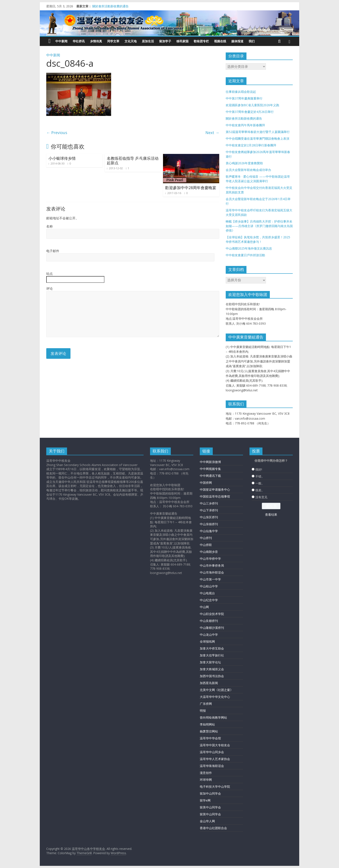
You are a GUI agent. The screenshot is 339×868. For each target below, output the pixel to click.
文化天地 (131, 41)
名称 (50, 226)
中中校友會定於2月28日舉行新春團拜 (251, 145)
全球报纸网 (207, 641)
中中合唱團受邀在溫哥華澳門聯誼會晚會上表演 (257, 138)
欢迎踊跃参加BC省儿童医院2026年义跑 (252, 105)
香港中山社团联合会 (213, 828)
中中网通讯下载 (210, 476)
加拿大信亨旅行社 (212, 655)
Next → (212, 133)
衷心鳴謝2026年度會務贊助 (244, 163)
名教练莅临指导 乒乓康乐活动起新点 (133, 161)
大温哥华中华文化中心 (215, 697)
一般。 (260, 483)
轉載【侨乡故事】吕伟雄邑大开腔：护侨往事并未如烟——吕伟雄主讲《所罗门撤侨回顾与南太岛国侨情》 (259, 226)
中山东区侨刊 (209, 517)
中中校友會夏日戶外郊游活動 (245, 255)
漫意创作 (206, 773)
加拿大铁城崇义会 (212, 669)
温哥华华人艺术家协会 (215, 759)
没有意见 (261, 497)
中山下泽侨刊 (209, 510)
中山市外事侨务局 (212, 565)
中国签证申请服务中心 (215, 489)
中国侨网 (206, 483)
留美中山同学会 (210, 807)
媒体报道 (237, 41)
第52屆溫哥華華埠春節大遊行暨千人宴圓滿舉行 (258, 132)
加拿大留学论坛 (210, 662)
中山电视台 (207, 593)
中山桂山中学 (209, 586)
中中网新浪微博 (210, 462)
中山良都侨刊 (209, 621)
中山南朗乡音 (209, 552)
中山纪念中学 (209, 600)
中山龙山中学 (209, 635)
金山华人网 (207, 821)
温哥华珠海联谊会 (212, 766)
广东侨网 (206, 704)
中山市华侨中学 (210, 559)
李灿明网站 (207, 724)
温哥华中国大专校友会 (215, 745)
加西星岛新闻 (209, 683)
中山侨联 (206, 545)
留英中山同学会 (210, 814)
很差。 (260, 490)
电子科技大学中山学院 (215, 787)
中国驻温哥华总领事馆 (215, 496)
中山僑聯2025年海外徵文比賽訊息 (249, 248)
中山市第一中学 (210, 579)
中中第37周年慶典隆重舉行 (244, 98)
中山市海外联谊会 (212, 572)
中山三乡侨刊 (209, 503)
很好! (259, 469)
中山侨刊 (206, 538)
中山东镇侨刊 (209, 524)
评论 (50, 288)
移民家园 (182, 41)
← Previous (57, 133)
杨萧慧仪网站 (209, 731)
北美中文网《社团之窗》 (216, 690)
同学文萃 (113, 41)
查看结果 (271, 515)
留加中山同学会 (210, 793)
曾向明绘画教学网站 (213, 717)
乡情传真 (96, 41)
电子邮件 (53, 251)
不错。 (260, 476)
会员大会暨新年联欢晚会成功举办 (248, 170)
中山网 (204, 607)
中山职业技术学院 (212, 614)
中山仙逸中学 (209, 531)
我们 (252, 41)
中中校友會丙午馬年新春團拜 (245, 125)
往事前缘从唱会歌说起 (241, 92)
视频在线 (220, 41)
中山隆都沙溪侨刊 (212, 628)
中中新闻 (61, 41)
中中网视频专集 (210, 469)
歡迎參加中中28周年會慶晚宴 (191, 188)
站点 (50, 274)
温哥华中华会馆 (210, 738)
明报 (203, 711)
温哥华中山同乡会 (212, 752)
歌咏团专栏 (201, 41)
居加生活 (148, 41)
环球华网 (206, 780)
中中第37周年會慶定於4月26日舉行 (250, 112)
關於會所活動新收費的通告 (110, 6)
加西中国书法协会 (212, 676)
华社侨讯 (79, 41)
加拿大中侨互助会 (212, 648)
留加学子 (165, 41)
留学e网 (205, 800)
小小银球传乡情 (62, 158)
